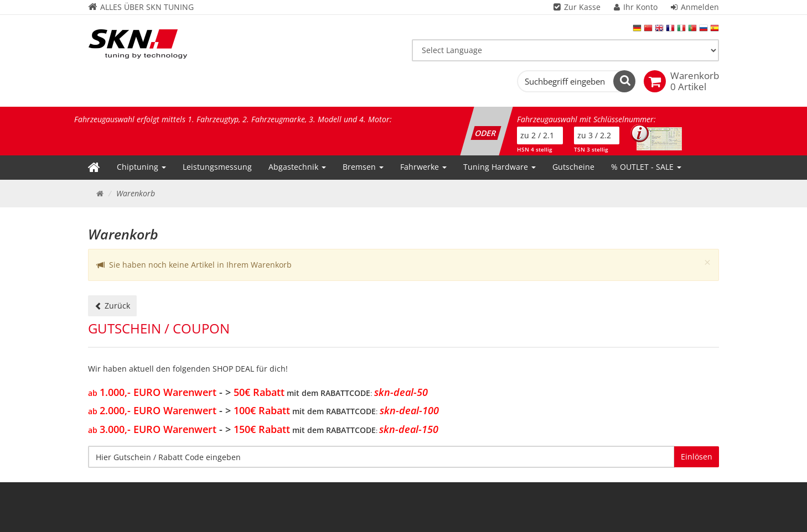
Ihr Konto (640, 7)
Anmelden (700, 7)
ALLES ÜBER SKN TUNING (141, 7)
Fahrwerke (423, 167)
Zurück (112, 306)
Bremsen (363, 167)
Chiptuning (141, 167)
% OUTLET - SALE (646, 167)
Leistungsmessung (217, 167)
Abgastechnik (297, 167)
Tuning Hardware (500, 167)
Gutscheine (573, 167)
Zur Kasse (582, 7)
